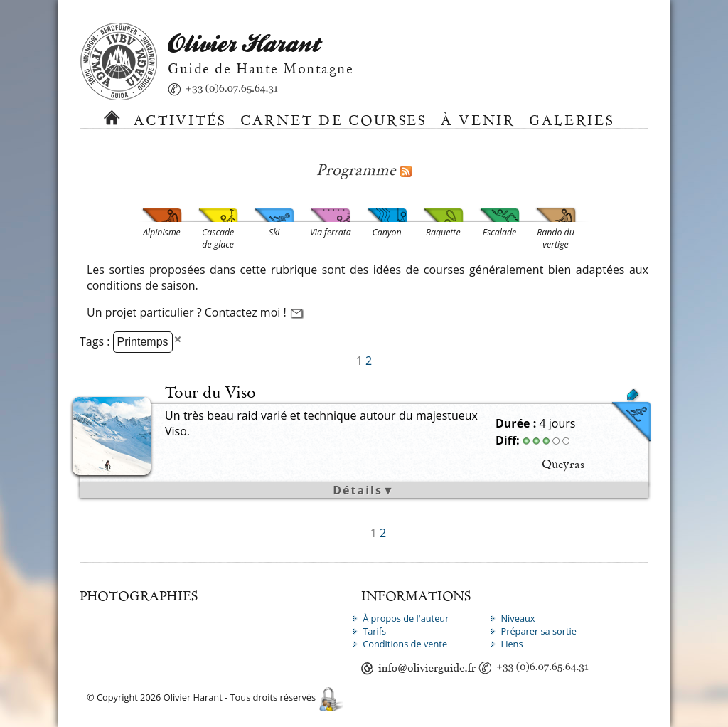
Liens (512, 644)
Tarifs (374, 631)
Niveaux (518, 618)
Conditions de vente (405, 644)
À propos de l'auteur (406, 618)
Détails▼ (364, 490)
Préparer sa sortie (539, 631)
